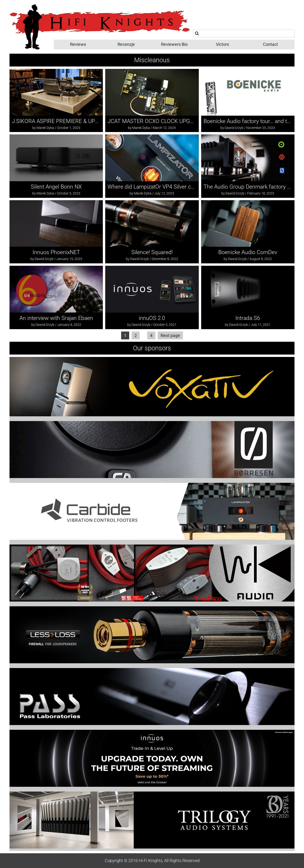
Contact (270, 44)
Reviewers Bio (174, 44)
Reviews (78, 44)
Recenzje (126, 44)
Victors (222, 44)
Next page (170, 335)
